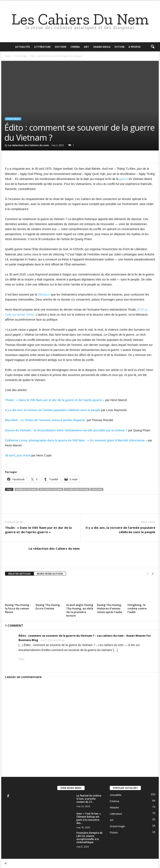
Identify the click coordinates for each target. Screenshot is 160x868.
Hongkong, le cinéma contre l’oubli (137, 608)
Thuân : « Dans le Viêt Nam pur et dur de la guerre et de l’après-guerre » (38, 530)
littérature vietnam (77, 489)
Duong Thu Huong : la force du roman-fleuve (18, 608)
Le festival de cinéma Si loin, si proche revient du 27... (89, 799)
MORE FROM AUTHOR (50, 574)
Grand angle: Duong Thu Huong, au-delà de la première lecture (80, 610)
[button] (152, 47)
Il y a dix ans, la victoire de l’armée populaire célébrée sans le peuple (120, 530)
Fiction (119, 47)
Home (8, 56)
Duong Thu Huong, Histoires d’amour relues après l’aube (109, 608)
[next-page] (153, 574)
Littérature (42, 47)
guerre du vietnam (26, 489)
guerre (124, 179)
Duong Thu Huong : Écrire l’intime (48, 607)
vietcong (97, 489)
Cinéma (75, 47)
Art (86, 47)
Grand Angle (102, 47)
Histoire (61, 47)
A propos (135, 47)
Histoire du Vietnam (51, 489)
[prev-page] (148, 574)
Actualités (23, 47)
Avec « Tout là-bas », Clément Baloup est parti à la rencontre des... (89, 818)
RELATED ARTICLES (19, 574)
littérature (44, 294)
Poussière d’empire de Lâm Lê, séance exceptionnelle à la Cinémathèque (89, 837)
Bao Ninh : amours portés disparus (45, 420)
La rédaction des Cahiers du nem (28, 145)
